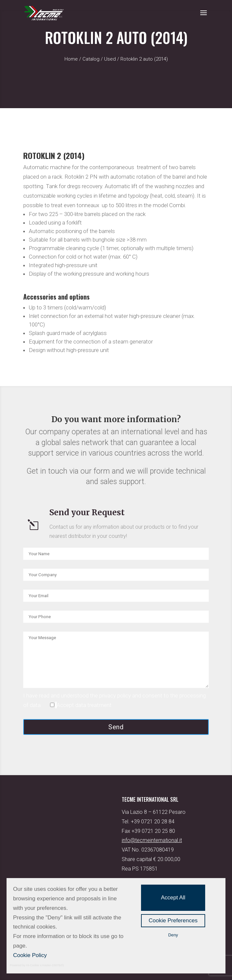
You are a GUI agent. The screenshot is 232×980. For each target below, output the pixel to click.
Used (110, 59)
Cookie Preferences (173, 921)
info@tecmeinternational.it (152, 840)
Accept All (173, 898)
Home (71, 59)
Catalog (91, 59)
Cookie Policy (30, 955)
